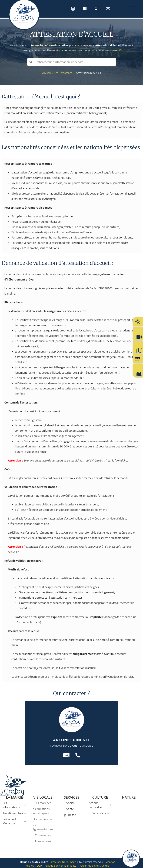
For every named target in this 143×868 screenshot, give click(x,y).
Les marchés (43, 802)
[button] (96, 9)
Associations (43, 840)
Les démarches (63, 72)
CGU (39, 864)
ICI (120, 49)
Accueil (46, 72)
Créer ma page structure (95, 864)
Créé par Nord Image (64, 861)
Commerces (43, 834)
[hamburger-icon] (133, 9)
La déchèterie (43, 818)
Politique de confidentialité (60, 864)
